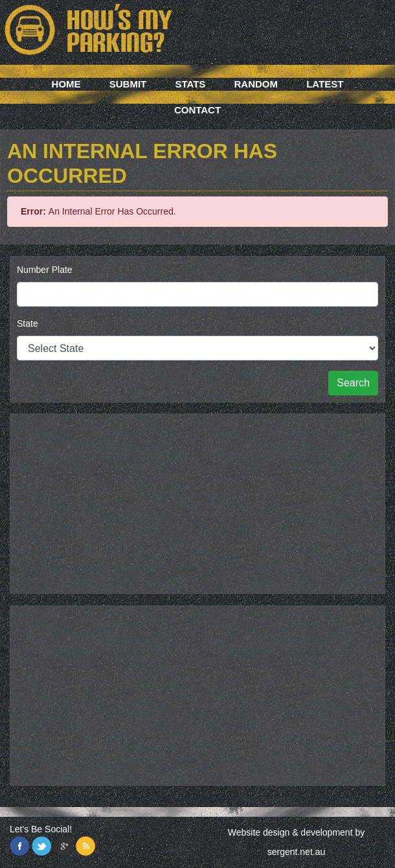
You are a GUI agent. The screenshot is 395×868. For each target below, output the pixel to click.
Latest (325, 84)
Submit (128, 84)
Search (353, 383)
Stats (190, 84)
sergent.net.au (297, 852)
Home (66, 84)
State (28, 323)
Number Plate (45, 270)
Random (256, 84)
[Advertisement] (198, 502)
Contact (198, 110)
